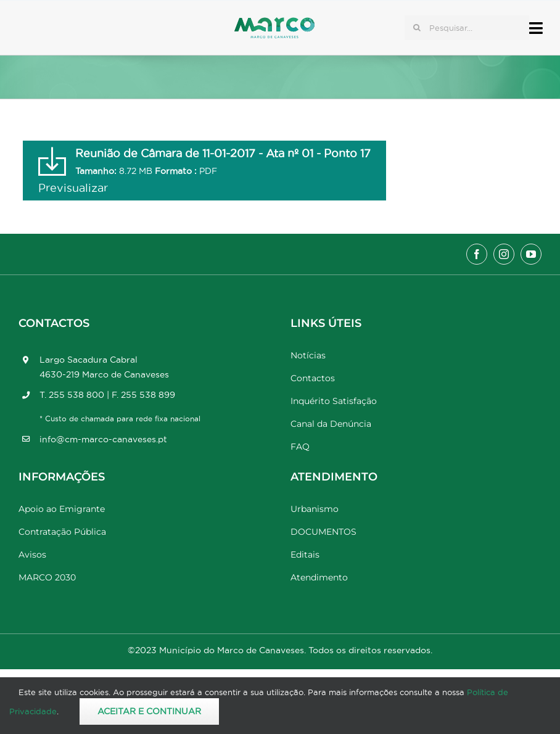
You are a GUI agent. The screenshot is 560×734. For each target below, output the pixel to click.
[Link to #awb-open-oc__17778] (536, 28)
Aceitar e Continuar (149, 711)
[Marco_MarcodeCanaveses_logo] (274, 23)
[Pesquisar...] (467, 28)
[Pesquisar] (417, 28)
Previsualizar (73, 188)
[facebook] (477, 254)
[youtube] (531, 254)
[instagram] (504, 254)
